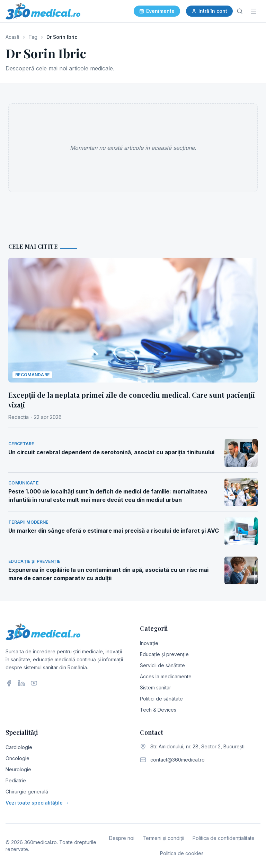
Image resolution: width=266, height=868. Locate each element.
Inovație (149, 643)
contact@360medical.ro (178, 760)
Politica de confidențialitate (224, 838)
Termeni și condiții (163, 838)
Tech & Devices (158, 710)
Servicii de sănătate (162, 665)
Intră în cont (209, 11)
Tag (33, 37)
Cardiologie (19, 747)
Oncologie (17, 758)
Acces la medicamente (166, 676)
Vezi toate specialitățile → (37, 803)
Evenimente (157, 11)
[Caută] (240, 11)
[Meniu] (254, 11)
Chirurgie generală (27, 792)
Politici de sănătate (161, 699)
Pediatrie (16, 780)
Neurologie (18, 769)
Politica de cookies (182, 853)
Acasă (12, 37)
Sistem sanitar (156, 687)
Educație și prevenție (164, 654)
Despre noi (122, 838)
